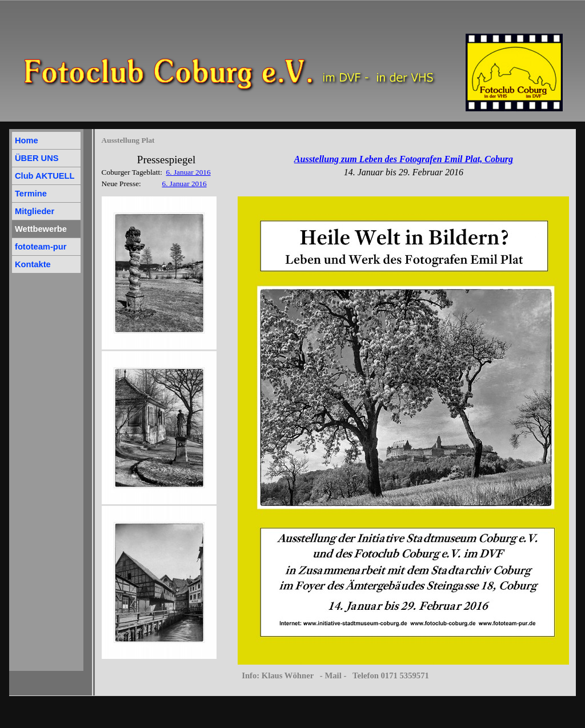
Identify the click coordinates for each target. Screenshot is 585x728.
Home (27, 140)
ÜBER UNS (37, 158)
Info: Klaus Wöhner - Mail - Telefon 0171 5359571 (335, 675)
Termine (31, 194)
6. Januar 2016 (189, 172)
